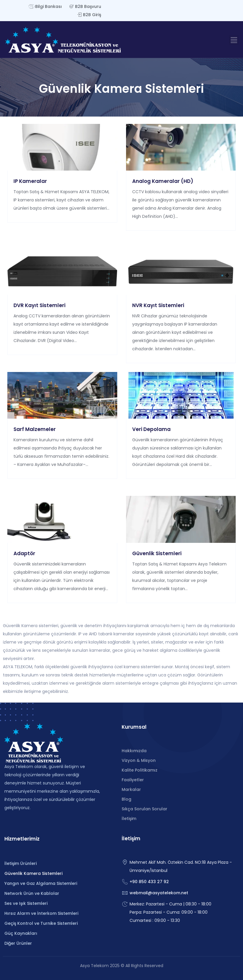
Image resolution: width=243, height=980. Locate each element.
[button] (234, 40)
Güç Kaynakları (21, 933)
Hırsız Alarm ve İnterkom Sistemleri (41, 913)
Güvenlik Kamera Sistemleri (33, 873)
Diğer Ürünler (18, 943)
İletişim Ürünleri (21, 863)
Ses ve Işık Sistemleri (26, 903)
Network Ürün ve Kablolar (32, 893)
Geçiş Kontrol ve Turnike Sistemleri (41, 923)
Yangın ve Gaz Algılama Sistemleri (41, 883)
